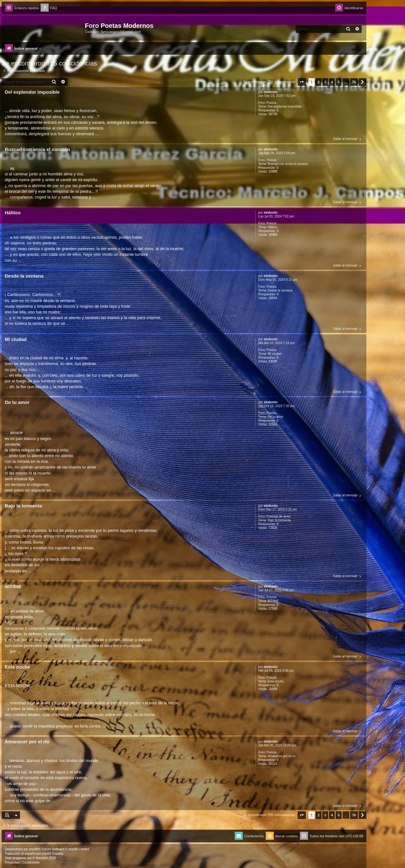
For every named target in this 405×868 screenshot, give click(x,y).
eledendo (271, 92)
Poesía (272, 103)
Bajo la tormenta (279, 520)
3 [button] (325, 82)
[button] (302, 82)
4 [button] (332, 82)
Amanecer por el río (282, 756)
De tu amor (275, 417)
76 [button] (354, 82)
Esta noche (275, 681)
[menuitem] (49, 8)
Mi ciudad (274, 354)
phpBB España (52, 854)
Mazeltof (42, 858)
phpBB (34, 849)
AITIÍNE (273, 601)
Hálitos (272, 227)
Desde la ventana (280, 290)
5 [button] (339, 82)
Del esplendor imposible (285, 107)
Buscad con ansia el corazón (288, 164)
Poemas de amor (279, 516)
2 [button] (319, 82)
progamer (19, 858)
